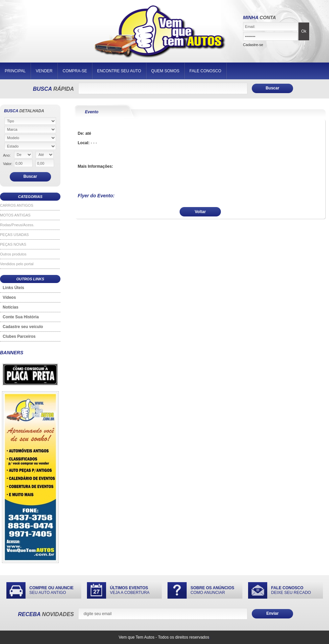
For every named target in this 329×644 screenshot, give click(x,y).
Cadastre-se (253, 45)
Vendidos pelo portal (17, 264)
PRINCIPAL (15, 71)
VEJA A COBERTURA (130, 590)
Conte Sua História (21, 317)
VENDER (44, 71)
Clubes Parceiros (19, 336)
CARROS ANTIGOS (17, 205)
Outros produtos (13, 254)
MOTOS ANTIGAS (15, 215)
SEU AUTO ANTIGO (52, 590)
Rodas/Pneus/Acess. (17, 225)
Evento (92, 112)
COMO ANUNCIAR (213, 590)
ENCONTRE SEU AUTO (119, 71)
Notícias (11, 307)
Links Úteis (13, 288)
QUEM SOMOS (165, 71)
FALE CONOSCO (205, 71)
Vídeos (9, 297)
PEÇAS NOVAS (13, 244)
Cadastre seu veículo (23, 327)
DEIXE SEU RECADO (291, 590)
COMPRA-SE (75, 71)
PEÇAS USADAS (14, 235)
